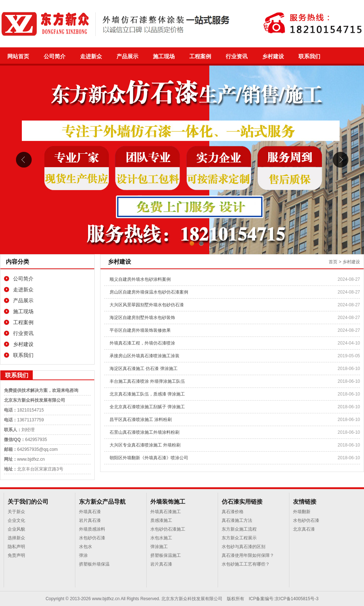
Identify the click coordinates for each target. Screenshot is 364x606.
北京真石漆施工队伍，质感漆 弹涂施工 (147, 394)
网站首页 (18, 56)
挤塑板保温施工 (166, 555)
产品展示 (127, 56)
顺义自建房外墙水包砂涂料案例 (140, 279)
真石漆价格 (233, 512)
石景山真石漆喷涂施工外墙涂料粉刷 (145, 432)
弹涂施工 (159, 547)
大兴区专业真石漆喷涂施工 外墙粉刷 (145, 445)
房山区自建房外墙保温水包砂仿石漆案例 (149, 292)
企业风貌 (16, 529)
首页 (333, 262)
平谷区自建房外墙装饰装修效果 (140, 330)
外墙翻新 (302, 512)
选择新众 (16, 538)
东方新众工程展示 (239, 538)
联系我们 (309, 56)
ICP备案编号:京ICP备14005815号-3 (283, 599)
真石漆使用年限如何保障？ (248, 555)
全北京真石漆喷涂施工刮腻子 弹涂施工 (147, 407)
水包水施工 (161, 538)
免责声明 (16, 555)
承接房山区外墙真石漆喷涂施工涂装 (145, 356)
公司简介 (55, 56)
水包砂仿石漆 (92, 538)
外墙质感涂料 (92, 529)
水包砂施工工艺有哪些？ (246, 564)
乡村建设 (273, 56)
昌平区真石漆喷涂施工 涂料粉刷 (141, 420)
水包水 (86, 547)
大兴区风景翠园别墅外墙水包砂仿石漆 (147, 305)
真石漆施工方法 (237, 520)
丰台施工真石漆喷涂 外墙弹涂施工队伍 (147, 381)
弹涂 (83, 555)
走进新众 (91, 56)
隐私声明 (16, 547)
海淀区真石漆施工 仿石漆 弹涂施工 (144, 369)
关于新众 (16, 512)
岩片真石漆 (90, 520)
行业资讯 (237, 56)
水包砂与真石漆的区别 (244, 547)
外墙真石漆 (90, 512)
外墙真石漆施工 (166, 512)
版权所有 (236, 599)
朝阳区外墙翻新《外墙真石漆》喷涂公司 (149, 458)
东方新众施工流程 (239, 529)
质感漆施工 (161, 520)
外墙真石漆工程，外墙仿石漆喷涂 (142, 343)
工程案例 (200, 56)
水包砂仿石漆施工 (168, 529)
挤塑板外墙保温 (94, 564)
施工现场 (164, 56)
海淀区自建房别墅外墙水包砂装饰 (142, 318)
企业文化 (16, 520)
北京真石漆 (304, 529)
